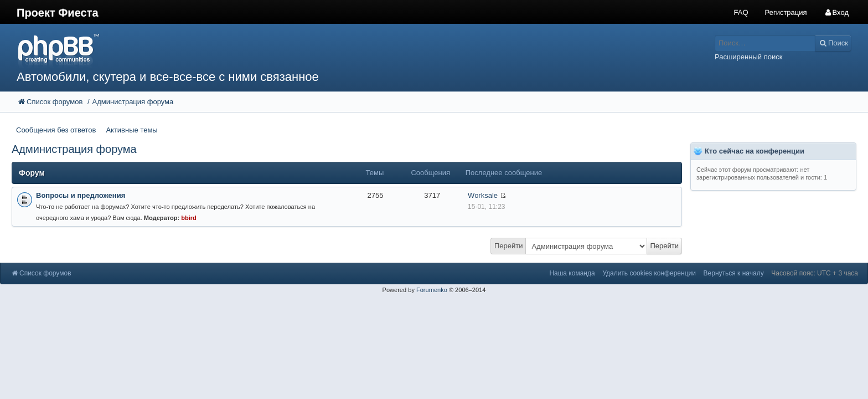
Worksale (483, 195)
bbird (189, 218)
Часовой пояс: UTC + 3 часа (815, 273)
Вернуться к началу (734, 273)
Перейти (509, 246)
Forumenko (432, 290)
